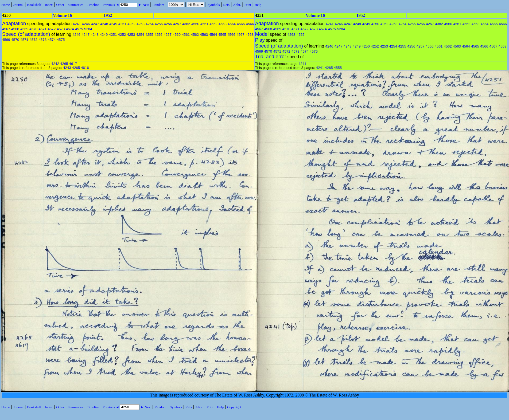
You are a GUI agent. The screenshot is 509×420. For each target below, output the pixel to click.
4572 (52, 29)
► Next (144, 5)
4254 (150, 24)
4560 (195, 24)
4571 (42, 29)
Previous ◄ (111, 5)
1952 (108, 15)
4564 (232, 24)
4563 (223, 24)
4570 (33, 29)
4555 (301, 35)
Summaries (75, 5)
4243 (67, 68)
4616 (85, 68)
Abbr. (237, 5)
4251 (122, 24)
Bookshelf (34, 5)
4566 (250, 24)
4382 (186, 24)
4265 (64, 64)
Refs (226, 5)
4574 (70, 29)
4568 (15, 29)
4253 (141, 24)
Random (158, 5)
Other (60, 5)
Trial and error (271, 56)
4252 (131, 24)
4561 (204, 24)
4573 (61, 29)
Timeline (93, 5)
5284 (88, 29)
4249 (113, 24)
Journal (18, 5)
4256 (168, 24)
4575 (79, 29)
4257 (177, 24)
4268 (292, 35)
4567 (6, 29)
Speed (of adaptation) (26, 34)
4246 (86, 24)
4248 (104, 24)
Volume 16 (63, 15)
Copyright (234, 407)
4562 (213, 24)
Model (262, 34)
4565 (241, 24)
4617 (73, 64)
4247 (95, 24)
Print (248, 5)
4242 (55, 64)
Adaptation (14, 23)
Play (260, 40)
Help (258, 5)
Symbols (214, 5)
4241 (77, 24)
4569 (24, 29)
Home (6, 5)
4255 (159, 24)
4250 (375, 24)
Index (49, 5)
